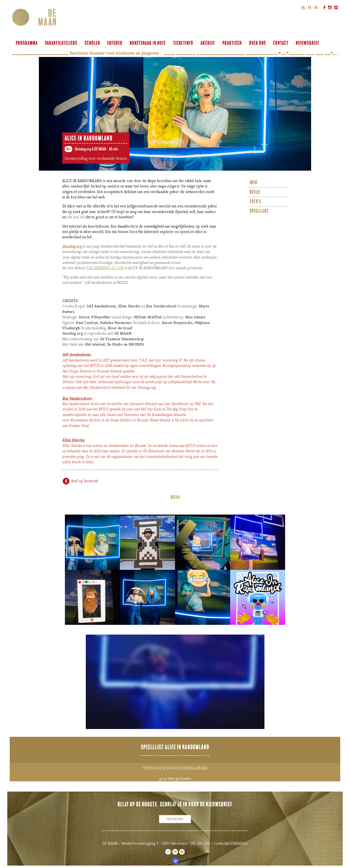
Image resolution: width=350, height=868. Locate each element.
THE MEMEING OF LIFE (105, 268)
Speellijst (259, 211)
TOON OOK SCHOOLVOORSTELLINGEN (175, 768)
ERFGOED (115, 43)
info (253, 183)
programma (27, 43)
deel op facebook (80, 481)
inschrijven (175, 819)
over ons (258, 43)
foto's (255, 202)
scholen (92, 43)
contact (281, 43)
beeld (255, 192)
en (316, 8)
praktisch (232, 43)
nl (303, 8)
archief (208, 43)
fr (310, 8)
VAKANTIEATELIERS (61, 43)
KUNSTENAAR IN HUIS (148, 43)
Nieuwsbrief (308, 43)
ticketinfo (183, 43)
